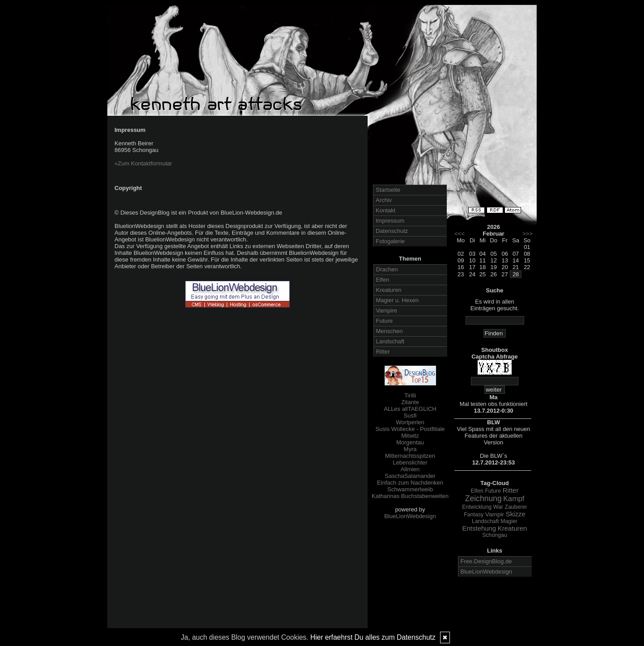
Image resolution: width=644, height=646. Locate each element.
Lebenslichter (410, 462)
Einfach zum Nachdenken (410, 483)
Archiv (384, 200)
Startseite (388, 190)
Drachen (387, 269)
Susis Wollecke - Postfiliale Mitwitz (410, 432)
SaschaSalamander (410, 476)
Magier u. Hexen (397, 300)
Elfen (383, 280)
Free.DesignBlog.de (486, 561)
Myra (410, 449)
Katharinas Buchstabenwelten (410, 496)
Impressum (390, 221)
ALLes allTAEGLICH (410, 409)
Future (385, 321)
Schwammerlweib (410, 489)
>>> (527, 234)
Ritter (383, 352)
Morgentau (410, 442)
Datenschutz (392, 231)
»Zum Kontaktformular (143, 163)
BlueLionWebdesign (410, 516)
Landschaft (390, 341)
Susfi (410, 416)
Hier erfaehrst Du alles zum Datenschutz (373, 637)
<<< (460, 234)
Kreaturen (389, 290)
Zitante (410, 402)
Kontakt (386, 210)
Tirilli (410, 395)
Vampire (387, 310)
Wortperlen (410, 422)
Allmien (410, 469)
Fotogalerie (390, 241)
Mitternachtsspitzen (410, 456)
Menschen (390, 331)
